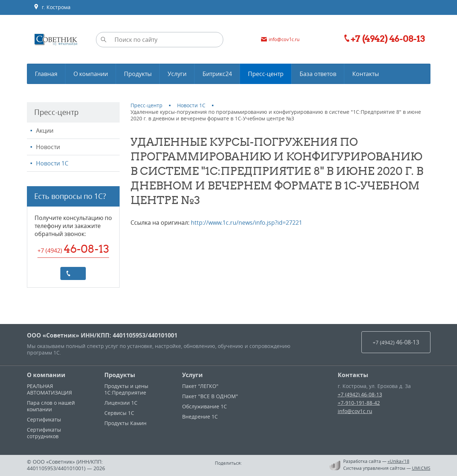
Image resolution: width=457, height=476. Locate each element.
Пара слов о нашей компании (51, 406)
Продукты (120, 375)
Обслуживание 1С (205, 406)
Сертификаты (44, 419)
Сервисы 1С (119, 413)
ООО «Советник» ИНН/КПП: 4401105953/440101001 (102, 335)
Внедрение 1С (200, 417)
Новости (48, 147)
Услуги (193, 375)
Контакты (353, 375)
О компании (46, 375)
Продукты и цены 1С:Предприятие (126, 389)
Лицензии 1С (121, 403)
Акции (45, 131)
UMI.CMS (421, 468)
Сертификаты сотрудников (44, 433)
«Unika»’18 (398, 461)
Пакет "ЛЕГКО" (200, 386)
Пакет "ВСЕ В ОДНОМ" (210, 396)
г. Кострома (52, 7)
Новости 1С (52, 163)
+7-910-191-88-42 (359, 403)
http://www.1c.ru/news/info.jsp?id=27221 (246, 223)
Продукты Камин (125, 423)
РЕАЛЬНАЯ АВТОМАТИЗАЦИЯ (49, 389)
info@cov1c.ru (355, 411)
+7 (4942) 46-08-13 (360, 394)
